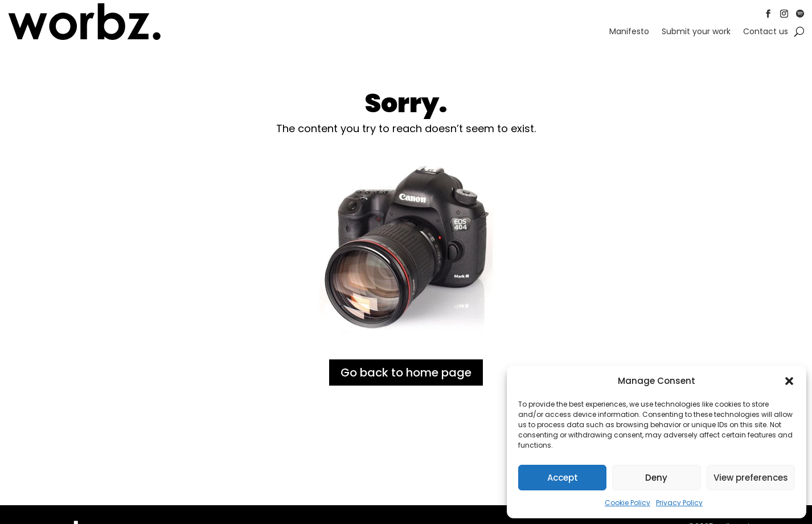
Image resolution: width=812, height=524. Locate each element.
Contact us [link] (766, 32)
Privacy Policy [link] (679, 503)
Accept (563, 478)
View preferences (751, 478)
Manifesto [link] (629, 32)
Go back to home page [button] (406, 372)
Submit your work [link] (696, 32)
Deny (656, 478)
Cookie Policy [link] (628, 503)
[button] (789, 381)
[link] (85, 38)
